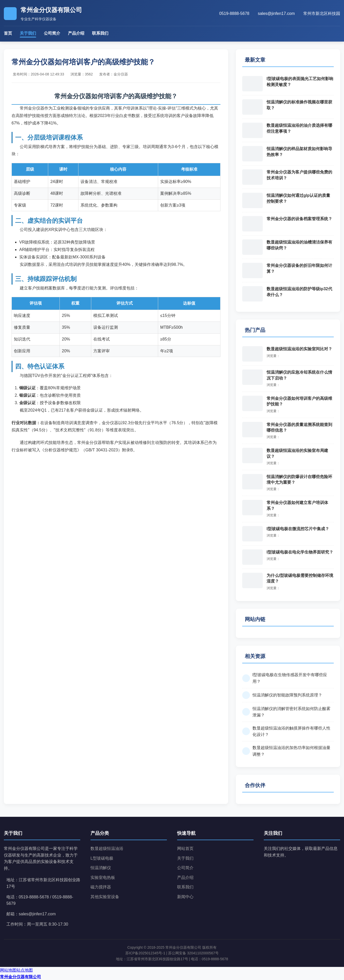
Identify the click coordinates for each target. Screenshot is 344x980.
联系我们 (100, 33)
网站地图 (8, 970)
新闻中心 (185, 897)
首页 (8, 33)
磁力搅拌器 (101, 887)
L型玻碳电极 (102, 858)
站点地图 (25, 970)
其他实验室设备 (105, 897)
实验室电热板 (103, 877)
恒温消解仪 (101, 868)
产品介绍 (76, 33)
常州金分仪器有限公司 (21, 977)
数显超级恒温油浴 (107, 848)
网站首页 (185, 848)
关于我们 (28, 33)
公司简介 (52, 33)
